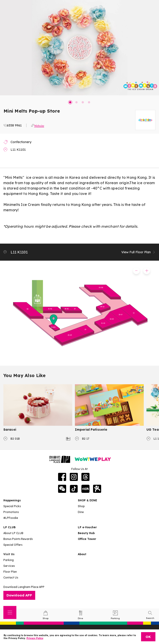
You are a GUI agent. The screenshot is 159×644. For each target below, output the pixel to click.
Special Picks (12, 506)
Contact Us (11, 577)
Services (9, 566)
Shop (81, 506)
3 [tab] (83, 102)
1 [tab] (70, 102)
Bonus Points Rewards (18, 539)
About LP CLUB (13, 533)
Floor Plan (10, 572)
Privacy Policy (35, 638)
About (82, 554)
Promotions (11, 512)
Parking (9, 560)
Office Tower (87, 539)
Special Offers (13, 545)
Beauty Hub (86, 533)
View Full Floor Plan (138, 252)
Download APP (19, 595)
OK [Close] (148, 637)
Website (39, 125)
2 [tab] (76, 102)
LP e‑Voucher (87, 527)
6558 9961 (14, 125)
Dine (81, 512)
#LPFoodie (11, 518)
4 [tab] (89, 102)
